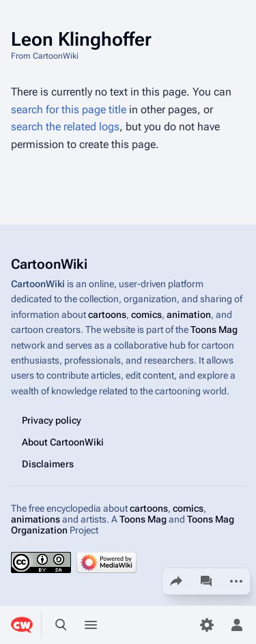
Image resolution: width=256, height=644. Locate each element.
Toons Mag (214, 330)
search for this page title (69, 109)
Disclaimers (48, 464)
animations (35, 519)
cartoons (107, 314)
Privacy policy (52, 420)
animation (189, 314)
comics (146, 314)
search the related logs (65, 127)
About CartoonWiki (63, 442)
